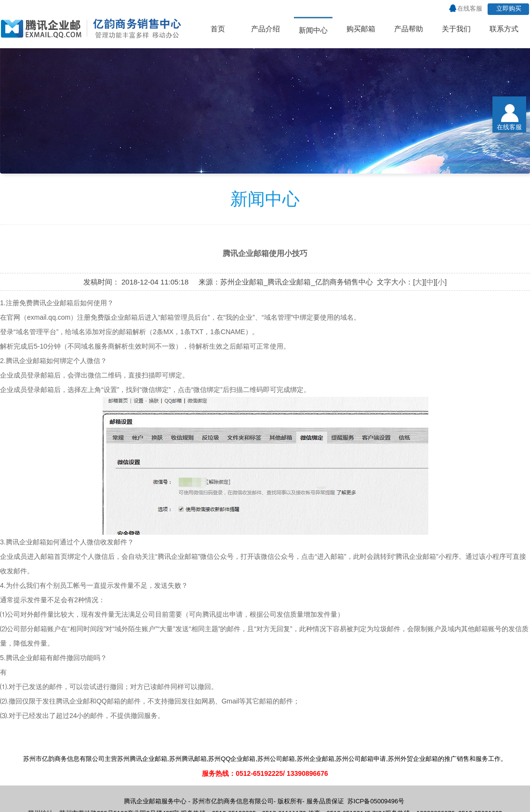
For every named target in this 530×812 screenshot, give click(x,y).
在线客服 (470, 8)
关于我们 (456, 29)
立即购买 (509, 8)
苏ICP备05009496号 (376, 801)
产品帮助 (409, 29)
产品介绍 (265, 29)
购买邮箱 (361, 29)
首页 (218, 29)
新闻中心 (313, 30)
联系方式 (504, 29)
